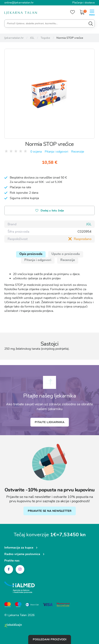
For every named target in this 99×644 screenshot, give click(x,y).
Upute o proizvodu (66, 254)
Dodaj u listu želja (49, 211)
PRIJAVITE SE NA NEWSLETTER (50, 511)
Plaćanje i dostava (83, 3)
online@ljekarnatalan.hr (19, 3)
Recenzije (78, 152)
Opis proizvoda (31, 254)
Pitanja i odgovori (56, 152)
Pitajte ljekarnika (50, 422)
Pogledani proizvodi (50, 639)
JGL (89, 224)
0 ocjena (36, 152)
